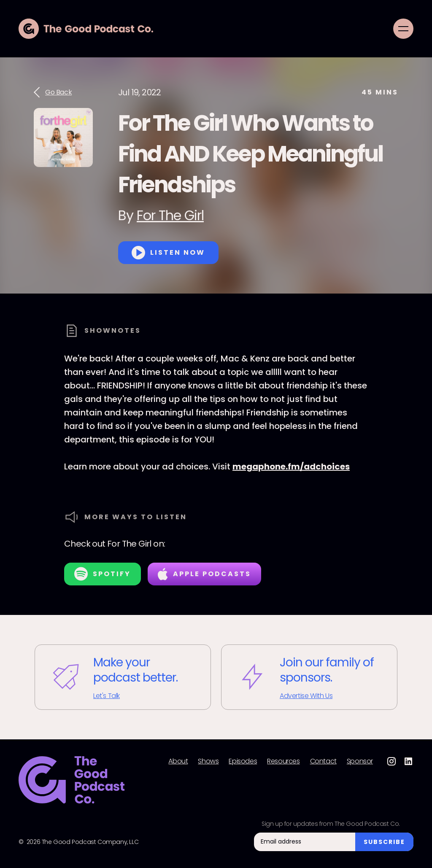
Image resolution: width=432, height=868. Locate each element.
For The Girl (170, 215)
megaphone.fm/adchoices (291, 466)
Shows (208, 761)
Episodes (243, 761)
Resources (283, 761)
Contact (323, 761)
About (178, 761)
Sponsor (360, 761)
